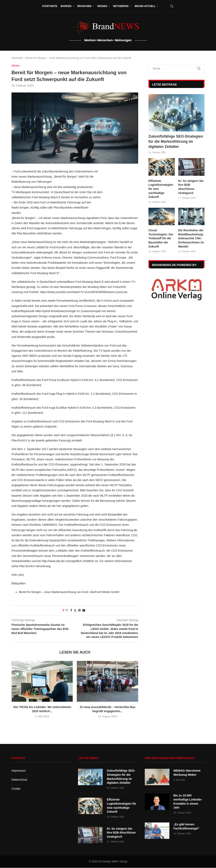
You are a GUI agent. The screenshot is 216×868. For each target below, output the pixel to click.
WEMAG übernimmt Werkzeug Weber (187, 773)
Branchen (84, 6)
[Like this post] (67, 610)
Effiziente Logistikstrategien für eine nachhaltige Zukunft (161, 189)
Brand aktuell (145, 6)
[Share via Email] (84, 610)
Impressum (19, 771)
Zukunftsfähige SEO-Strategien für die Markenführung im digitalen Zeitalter (176, 141)
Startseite (50, 6)
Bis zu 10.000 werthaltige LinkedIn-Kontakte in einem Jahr (188, 802)
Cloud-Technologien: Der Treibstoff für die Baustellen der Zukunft (161, 238)
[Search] (172, 6)
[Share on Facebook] (71, 610)
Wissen (102, 6)
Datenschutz (20, 780)
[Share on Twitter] (75, 611)
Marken (66, 6)
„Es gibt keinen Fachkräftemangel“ (187, 827)
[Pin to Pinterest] (79, 610)
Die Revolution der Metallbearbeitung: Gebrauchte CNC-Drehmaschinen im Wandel (191, 238)
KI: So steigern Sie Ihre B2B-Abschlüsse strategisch (191, 187)
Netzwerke (121, 6)
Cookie (16, 789)
